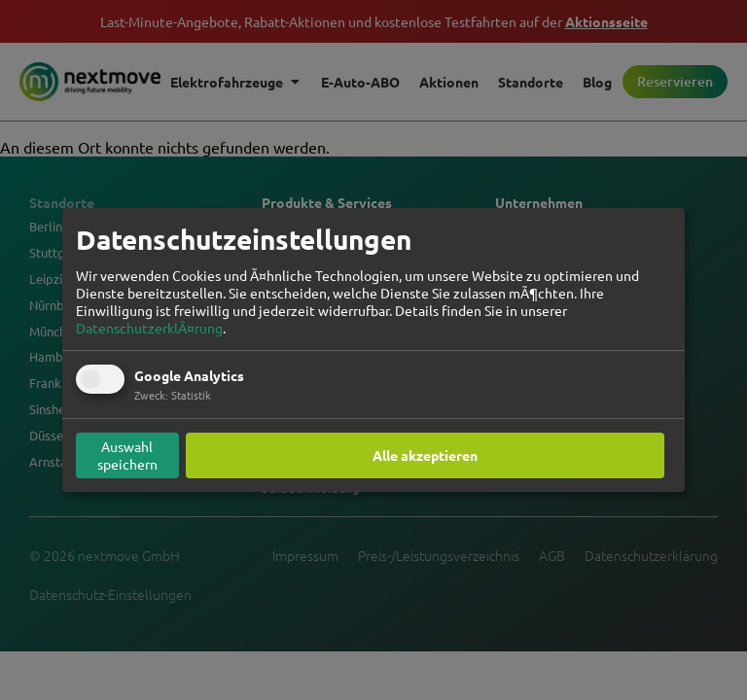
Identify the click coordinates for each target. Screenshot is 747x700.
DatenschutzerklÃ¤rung (149, 328)
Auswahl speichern (127, 455)
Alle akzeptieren (425, 455)
